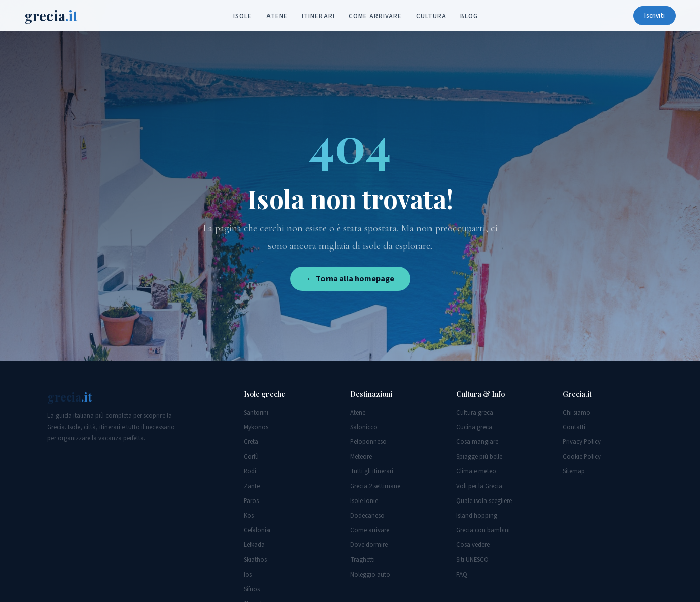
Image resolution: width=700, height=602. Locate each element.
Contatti (574, 427)
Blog (469, 16)
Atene (277, 16)
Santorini (256, 413)
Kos (249, 516)
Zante (252, 486)
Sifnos (252, 589)
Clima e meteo (476, 471)
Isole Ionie (364, 501)
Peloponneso (368, 442)
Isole (243, 16)
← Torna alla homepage (350, 279)
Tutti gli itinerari (372, 471)
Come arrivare (375, 16)
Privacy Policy (582, 442)
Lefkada (254, 545)
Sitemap (574, 471)
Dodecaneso (367, 516)
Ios (248, 575)
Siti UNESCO (472, 560)
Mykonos (256, 427)
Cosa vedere (473, 545)
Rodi (250, 471)
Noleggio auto (370, 575)
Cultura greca (475, 413)
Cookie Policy (582, 457)
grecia (51, 16)
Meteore (361, 457)
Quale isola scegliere (484, 501)
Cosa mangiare (477, 442)
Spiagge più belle (479, 457)
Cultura (431, 16)
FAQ (462, 575)
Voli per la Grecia (479, 486)
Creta (251, 442)
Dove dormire (369, 545)
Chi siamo (577, 413)
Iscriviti (655, 16)
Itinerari (318, 16)
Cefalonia (257, 530)
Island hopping (477, 516)
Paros (251, 501)
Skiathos (255, 560)
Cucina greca (474, 427)
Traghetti (363, 560)
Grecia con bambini (483, 530)
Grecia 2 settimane (375, 486)
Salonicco (364, 427)
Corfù (251, 457)
